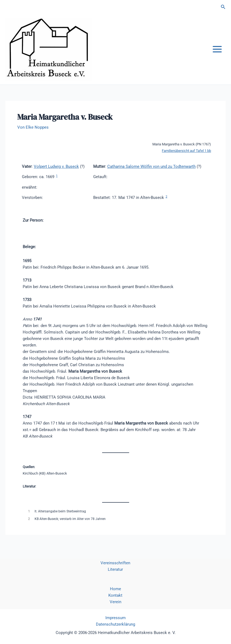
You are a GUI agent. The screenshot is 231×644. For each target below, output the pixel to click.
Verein (115, 602)
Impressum (115, 618)
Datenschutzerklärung (115, 624)
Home (115, 589)
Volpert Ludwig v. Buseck (56, 166)
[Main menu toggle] (217, 49)
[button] (223, 7)
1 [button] (57, 176)
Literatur (115, 569)
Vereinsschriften (115, 563)
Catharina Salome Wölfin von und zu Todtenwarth (151, 166)
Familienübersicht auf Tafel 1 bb (186, 151)
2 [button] (166, 197)
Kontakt (115, 595)
